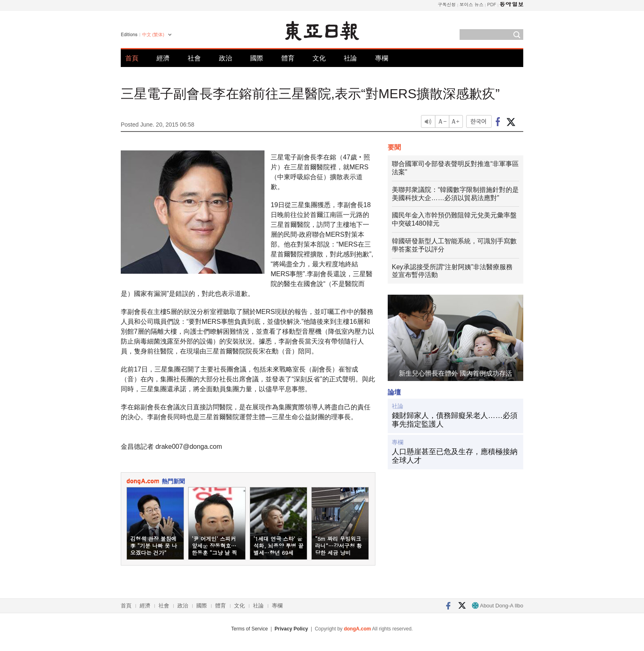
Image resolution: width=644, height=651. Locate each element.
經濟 (163, 58)
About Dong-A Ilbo (498, 606)
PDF (492, 4)
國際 (257, 58)
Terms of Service (250, 629)
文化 (319, 58)
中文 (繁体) (153, 35)
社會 (194, 58)
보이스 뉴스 (472, 4)
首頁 (132, 58)
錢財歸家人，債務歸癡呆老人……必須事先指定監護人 (455, 420)
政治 (225, 58)
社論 (350, 58)
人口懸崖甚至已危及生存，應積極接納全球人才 (455, 456)
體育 (288, 58)
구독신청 (447, 4)
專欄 (382, 58)
